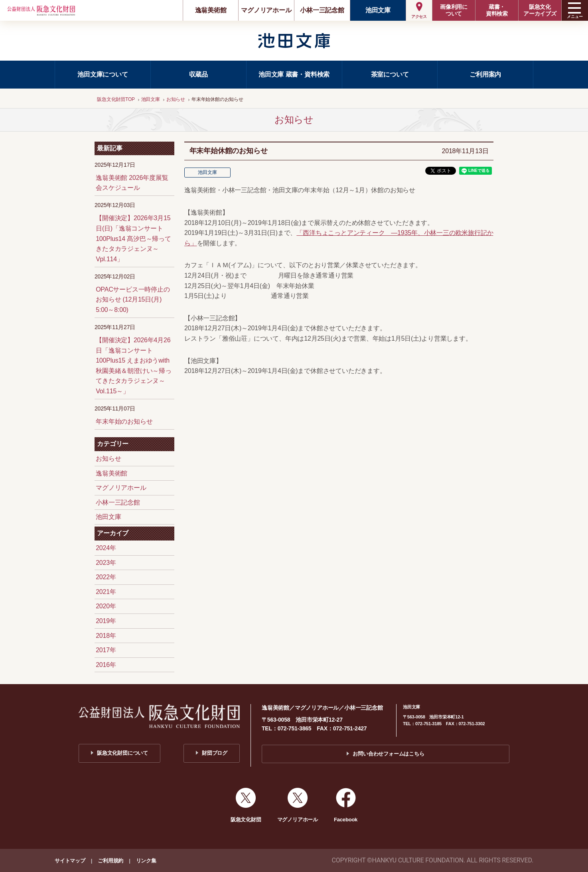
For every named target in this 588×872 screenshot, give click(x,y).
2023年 (106, 563)
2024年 (106, 548)
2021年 (106, 592)
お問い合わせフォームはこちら (388, 754)
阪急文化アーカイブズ (540, 10)
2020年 (106, 606)
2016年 (106, 665)
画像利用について (454, 10)
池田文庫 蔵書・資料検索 (294, 74)
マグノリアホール (266, 10)
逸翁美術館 (211, 10)
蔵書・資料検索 (497, 10)
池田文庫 (378, 10)
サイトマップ (70, 861)
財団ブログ (215, 753)
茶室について (390, 74)
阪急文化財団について (122, 753)
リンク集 (146, 861)
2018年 (106, 636)
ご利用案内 (485, 74)
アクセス (419, 17)
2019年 (106, 621)
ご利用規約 (110, 861)
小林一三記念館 (322, 10)
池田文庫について (103, 74)
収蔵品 (198, 74)
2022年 (106, 577)
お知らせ (108, 459)
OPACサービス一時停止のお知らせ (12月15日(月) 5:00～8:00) (133, 300)
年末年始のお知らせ (124, 421)
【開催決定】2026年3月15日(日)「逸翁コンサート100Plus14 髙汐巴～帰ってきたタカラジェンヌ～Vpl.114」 (133, 238)
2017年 (106, 650)
